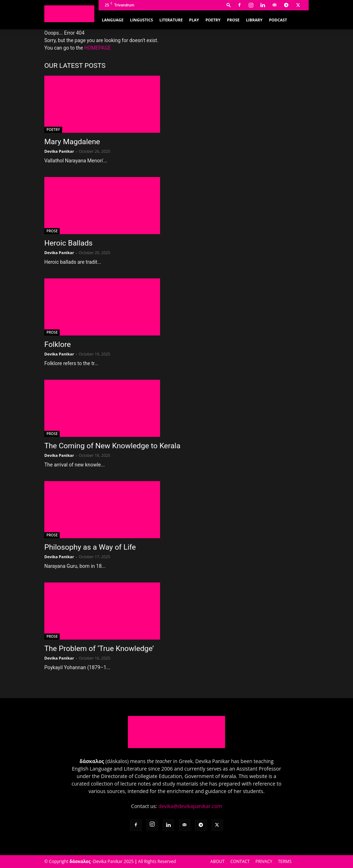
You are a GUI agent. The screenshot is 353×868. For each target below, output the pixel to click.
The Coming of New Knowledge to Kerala (112, 446)
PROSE (233, 20)
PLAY (194, 20)
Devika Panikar (59, 151)
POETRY (213, 20)
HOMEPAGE (98, 48)
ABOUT (218, 861)
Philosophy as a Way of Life (90, 547)
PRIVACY (264, 861)
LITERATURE (171, 20)
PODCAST (278, 20)
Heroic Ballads (68, 243)
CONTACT (240, 861)
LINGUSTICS (141, 20)
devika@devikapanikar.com (190, 806)
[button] (229, 5)
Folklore (58, 344)
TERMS (285, 861)
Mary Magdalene (72, 142)
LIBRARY (254, 20)
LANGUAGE (113, 20)
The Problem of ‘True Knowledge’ (99, 649)
